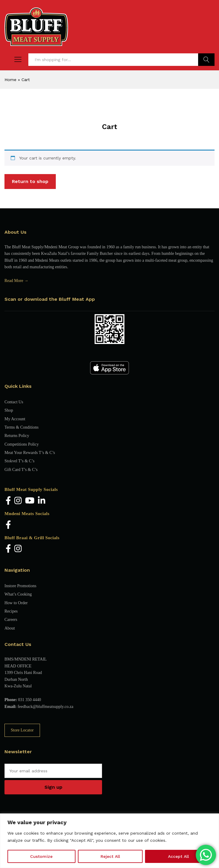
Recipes (11, 611)
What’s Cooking (18, 594)
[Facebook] (8, 501)
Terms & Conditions (21, 427)
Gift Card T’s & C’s (21, 470)
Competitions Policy (22, 444)
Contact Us (14, 402)
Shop (9, 410)
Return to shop (30, 181)
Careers (11, 620)
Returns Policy (17, 436)
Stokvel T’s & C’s (19, 461)
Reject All (110, 856)
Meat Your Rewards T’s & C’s (30, 453)
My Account (15, 419)
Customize (41, 856)
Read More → (16, 281)
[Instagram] (18, 501)
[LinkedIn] (42, 501)
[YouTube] (30, 501)
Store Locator (22, 730)
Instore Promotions (20, 586)
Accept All (178, 856)
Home (10, 80)
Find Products (206, 60)
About (10, 628)
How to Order (16, 603)
